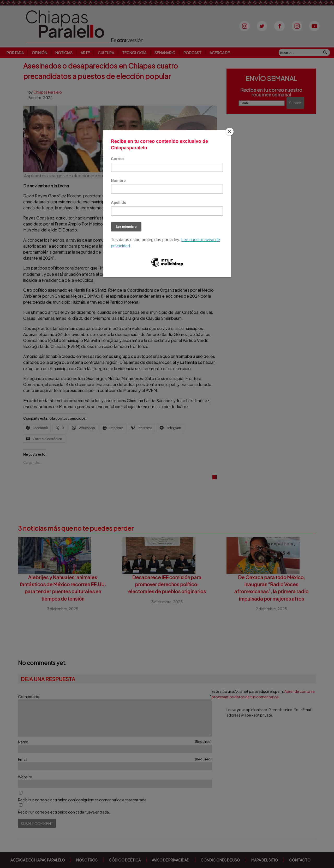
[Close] (230, 132)
